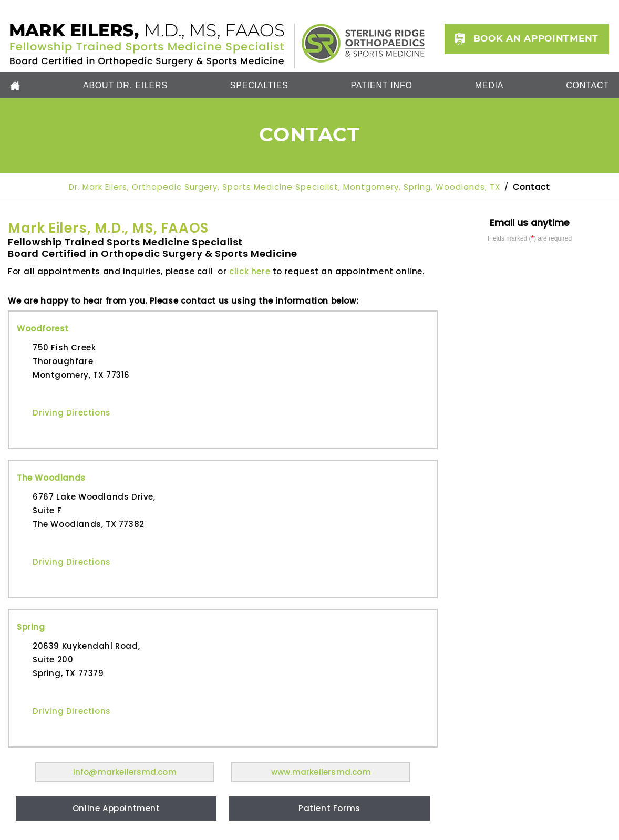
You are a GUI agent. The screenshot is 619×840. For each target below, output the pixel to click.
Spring (31, 627)
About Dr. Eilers (125, 85)
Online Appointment (116, 808)
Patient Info (382, 85)
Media (489, 85)
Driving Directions (72, 413)
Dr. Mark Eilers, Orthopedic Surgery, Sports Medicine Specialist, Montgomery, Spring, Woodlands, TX (286, 187)
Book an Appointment (536, 39)
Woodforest (43, 329)
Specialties (259, 85)
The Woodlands (51, 478)
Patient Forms (329, 808)
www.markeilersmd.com (321, 772)
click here (250, 271)
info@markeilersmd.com (125, 772)
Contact (587, 85)
